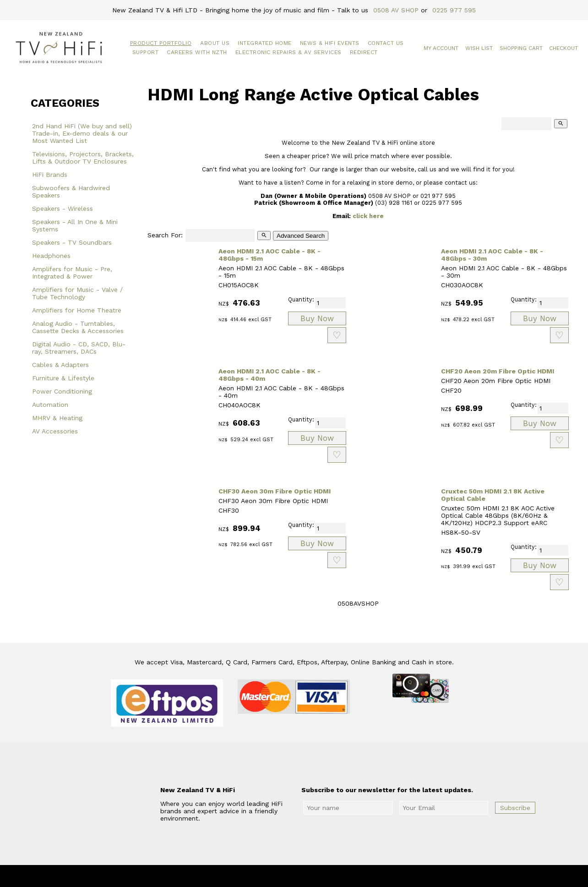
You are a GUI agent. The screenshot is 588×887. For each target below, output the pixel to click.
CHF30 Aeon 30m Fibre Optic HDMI (275, 491)
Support (146, 52)
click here (368, 216)
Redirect (364, 52)
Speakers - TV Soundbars (72, 242)
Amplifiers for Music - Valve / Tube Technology (77, 293)
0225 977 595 (454, 10)
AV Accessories (55, 431)
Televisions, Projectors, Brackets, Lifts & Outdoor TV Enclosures (83, 158)
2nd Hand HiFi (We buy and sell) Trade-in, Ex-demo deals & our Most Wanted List (82, 133)
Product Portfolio (161, 43)
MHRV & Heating (57, 418)
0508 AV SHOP (396, 10)
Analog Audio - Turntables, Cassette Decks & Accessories (78, 327)
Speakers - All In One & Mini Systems (75, 225)
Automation (50, 405)
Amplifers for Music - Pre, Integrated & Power (72, 273)
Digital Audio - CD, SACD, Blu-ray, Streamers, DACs (79, 348)
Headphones (51, 256)
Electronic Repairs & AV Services (289, 52)
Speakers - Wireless (63, 208)
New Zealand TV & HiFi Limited (319, 876)
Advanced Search (301, 236)
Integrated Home (265, 43)
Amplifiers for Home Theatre (77, 310)
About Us (215, 43)
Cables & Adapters (60, 365)
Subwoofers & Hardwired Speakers (71, 192)
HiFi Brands (50, 175)
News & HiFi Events (330, 43)
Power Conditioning (62, 391)
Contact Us (386, 43)
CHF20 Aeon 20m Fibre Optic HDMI (498, 371)
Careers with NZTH (197, 52)
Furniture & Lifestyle (63, 378)
